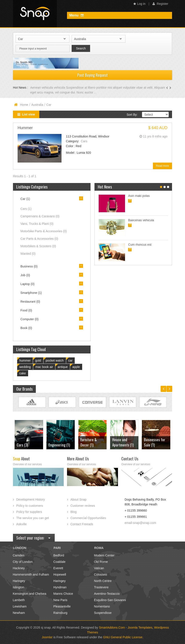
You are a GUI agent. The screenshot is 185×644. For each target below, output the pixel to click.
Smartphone (31, 293)
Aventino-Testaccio (107, 594)
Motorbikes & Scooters (38, 246)
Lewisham (20, 606)
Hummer (25, 128)
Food (26, 310)
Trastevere (101, 587)
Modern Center (104, 555)
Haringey (19, 581)
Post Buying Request (93, 75)
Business (29, 266)
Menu (76, 15)
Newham (19, 613)
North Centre (103, 581)
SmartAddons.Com (112, 628)
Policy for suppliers (29, 512)
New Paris (60, 600)
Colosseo (100, 574)
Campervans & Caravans (40, 216)
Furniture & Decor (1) (89, 442)
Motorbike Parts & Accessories (44, 231)
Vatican (99, 568)
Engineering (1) (59, 445)
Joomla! (47, 637)
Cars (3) (22, 445)
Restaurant (30, 302)
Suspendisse (103, 613)
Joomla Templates (140, 628)
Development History (31, 499)
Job (25, 275)
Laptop (27, 284)
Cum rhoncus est (140, 245)
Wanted (28, 254)
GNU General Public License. (123, 637)
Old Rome (101, 562)
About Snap (78, 499)
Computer (29, 319)
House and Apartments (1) (123, 442)
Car (25, 199)
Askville (21, 524)
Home (24, 105)
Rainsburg (60, 613)
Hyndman (60, 587)
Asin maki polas (139, 196)
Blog (73, 512)
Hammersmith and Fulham (31, 574)
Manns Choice (63, 594)
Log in (139, 4)
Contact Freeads (82, 524)
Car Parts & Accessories (39, 239)
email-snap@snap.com (140, 523)
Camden (19, 555)
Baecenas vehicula (141, 220)
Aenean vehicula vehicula (48, 88)
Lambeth (19, 600)
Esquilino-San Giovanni (110, 600)
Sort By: (132, 115)
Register (160, 4)
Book (26, 328)
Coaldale (59, 562)
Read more (162, 166)
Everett (58, 568)
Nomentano (102, 606)
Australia (37, 105)
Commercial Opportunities (88, 518)
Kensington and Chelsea (30, 594)
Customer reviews (83, 506)
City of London (23, 562)
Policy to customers (30, 506)
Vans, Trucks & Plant (37, 224)
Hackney (19, 568)
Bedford (59, 555)
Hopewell (60, 574)
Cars (84, 141)
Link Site (32, 402)
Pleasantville (62, 606)
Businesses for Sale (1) (155, 442)
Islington (18, 587)
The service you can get (33, 518)
